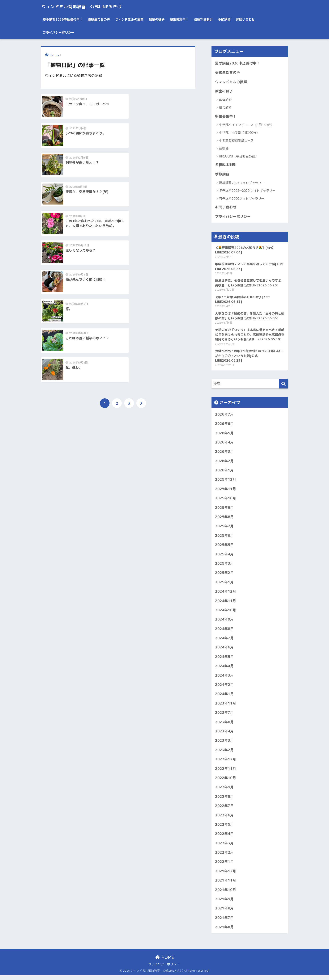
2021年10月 (226, 894)
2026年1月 (224, 472)
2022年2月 (224, 857)
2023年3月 (224, 744)
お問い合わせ (245, 19)
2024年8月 (224, 631)
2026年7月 (224, 415)
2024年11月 (226, 603)
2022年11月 (226, 772)
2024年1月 (224, 697)
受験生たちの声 (99, 19)
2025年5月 (224, 547)
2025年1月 (224, 584)
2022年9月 (224, 791)
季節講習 (224, 19)
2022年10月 (226, 781)
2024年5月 (224, 659)
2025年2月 (224, 575)
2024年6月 (224, 650)
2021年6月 (224, 932)
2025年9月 (224, 509)
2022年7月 (224, 810)
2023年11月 (226, 706)
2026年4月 (224, 444)
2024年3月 (224, 678)
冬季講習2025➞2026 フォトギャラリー (247, 191)
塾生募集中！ (179, 19)
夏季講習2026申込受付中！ (63, 19)
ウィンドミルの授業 (129, 19)
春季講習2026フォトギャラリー (242, 199)
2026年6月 (224, 425)
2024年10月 (226, 613)
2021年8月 (224, 913)
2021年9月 (224, 904)
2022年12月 (226, 763)
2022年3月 (224, 847)
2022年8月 (224, 800)
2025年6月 (224, 537)
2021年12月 (226, 875)
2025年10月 (226, 500)
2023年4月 (224, 735)
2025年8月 (224, 519)
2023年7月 (224, 716)
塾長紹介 (225, 108)
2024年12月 (226, 594)
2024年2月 (224, 688)
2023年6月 (224, 725)
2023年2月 (224, 753)
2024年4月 (224, 669)
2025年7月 (224, 528)
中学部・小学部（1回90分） (239, 133)
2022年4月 (224, 838)
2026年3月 (224, 453)
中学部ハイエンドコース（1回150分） (246, 125)
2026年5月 (224, 434)
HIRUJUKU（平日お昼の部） (239, 157)
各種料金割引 (203, 19)
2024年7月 (224, 641)
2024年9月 (224, 622)
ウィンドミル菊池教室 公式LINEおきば (88, 6)
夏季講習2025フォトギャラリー (242, 183)
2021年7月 (224, 922)
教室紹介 (225, 100)
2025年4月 (224, 556)
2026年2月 (224, 462)
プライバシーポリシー (59, 32)
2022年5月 (224, 828)
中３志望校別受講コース (236, 141)
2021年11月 (226, 885)
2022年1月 (224, 866)
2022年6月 (224, 819)
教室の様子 (157, 19)
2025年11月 (226, 491)
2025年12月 (226, 481)
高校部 (224, 149)
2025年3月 (224, 566)
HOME (165, 962)
